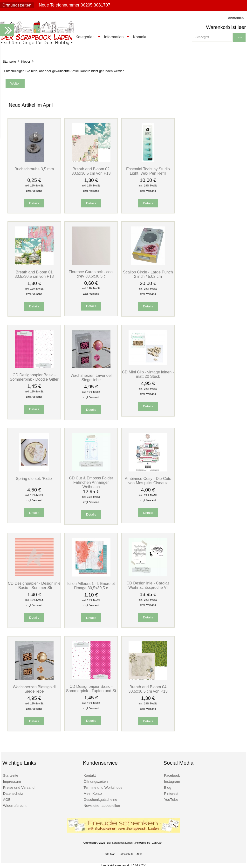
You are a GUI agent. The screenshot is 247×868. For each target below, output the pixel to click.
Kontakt (140, 37)
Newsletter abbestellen (102, 805)
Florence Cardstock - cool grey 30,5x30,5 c (91, 274)
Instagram (172, 781)
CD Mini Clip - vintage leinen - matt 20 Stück (148, 374)
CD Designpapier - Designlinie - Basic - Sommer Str (34, 585)
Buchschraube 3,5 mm (34, 169)
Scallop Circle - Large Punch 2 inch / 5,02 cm (148, 274)
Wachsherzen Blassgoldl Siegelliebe (34, 689)
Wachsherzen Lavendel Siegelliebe (91, 378)
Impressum (12, 781)
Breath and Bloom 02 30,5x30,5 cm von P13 (91, 171)
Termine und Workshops (103, 787)
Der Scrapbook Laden (120, 843)
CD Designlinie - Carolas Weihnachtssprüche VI (148, 585)
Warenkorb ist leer (226, 27)
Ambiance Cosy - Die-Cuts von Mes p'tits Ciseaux (148, 481)
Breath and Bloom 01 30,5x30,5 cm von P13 (34, 274)
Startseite (10, 62)
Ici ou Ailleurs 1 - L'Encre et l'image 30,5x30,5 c (91, 586)
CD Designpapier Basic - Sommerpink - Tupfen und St (91, 689)
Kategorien (85, 37)
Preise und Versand (19, 787)
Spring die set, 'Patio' (34, 478)
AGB (7, 799)
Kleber (26, 62)
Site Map (110, 854)
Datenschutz (13, 793)
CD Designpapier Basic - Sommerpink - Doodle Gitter (34, 377)
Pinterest (171, 793)
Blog (168, 787)
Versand (37, 191)
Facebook (172, 775)
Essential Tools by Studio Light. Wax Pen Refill (148, 171)
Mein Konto (93, 793)
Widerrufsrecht (15, 805)
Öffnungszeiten (17, 5)
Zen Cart (157, 843)
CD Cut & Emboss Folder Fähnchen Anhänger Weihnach (91, 482)
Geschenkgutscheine (100, 799)
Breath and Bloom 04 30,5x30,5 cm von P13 (148, 689)
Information (114, 37)
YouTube (171, 799)
